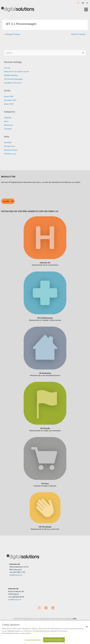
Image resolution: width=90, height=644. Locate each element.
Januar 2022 (9, 104)
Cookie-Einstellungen (33, 640)
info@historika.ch (16, 575)
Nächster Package (79, 34)
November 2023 (10, 100)
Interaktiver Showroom (13, 83)
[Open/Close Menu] (86, 9)
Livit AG (7, 68)
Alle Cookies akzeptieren (54, 640)
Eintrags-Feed (9, 146)
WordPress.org (10, 154)
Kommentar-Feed (11, 150)
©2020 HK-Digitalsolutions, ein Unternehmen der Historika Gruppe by (43, 619)
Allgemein (8, 118)
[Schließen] (87, 627)
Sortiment (8, 129)
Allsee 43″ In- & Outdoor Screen (16, 71)
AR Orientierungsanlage (13, 79)
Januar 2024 (9, 96)
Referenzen (9, 125)
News (6, 121)
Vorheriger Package (11, 34)
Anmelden (8, 142)
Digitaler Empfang (11, 75)
